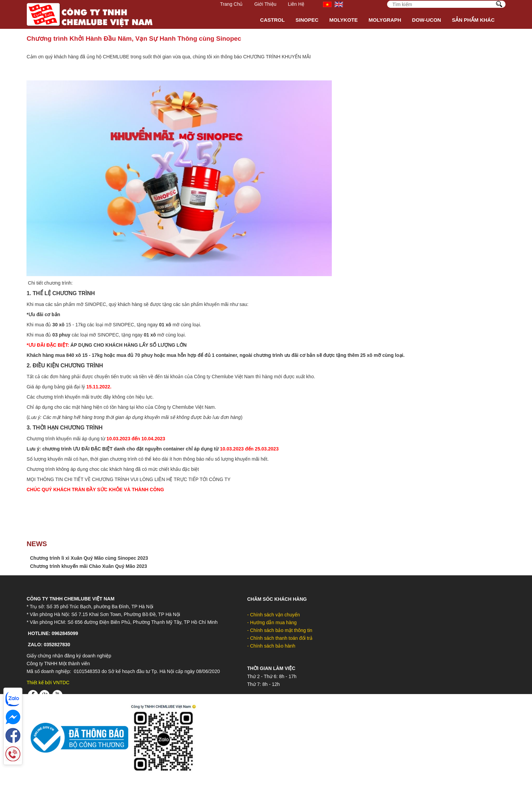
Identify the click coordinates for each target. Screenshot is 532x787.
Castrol (273, 20)
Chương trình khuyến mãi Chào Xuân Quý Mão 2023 (88, 566)
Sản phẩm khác (473, 20)
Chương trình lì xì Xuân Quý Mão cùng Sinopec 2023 (89, 558)
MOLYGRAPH (385, 20)
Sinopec (307, 20)
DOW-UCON (426, 20)
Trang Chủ (232, 4)
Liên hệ (296, 4)
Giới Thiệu (265, 4)
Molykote (344, 20)
